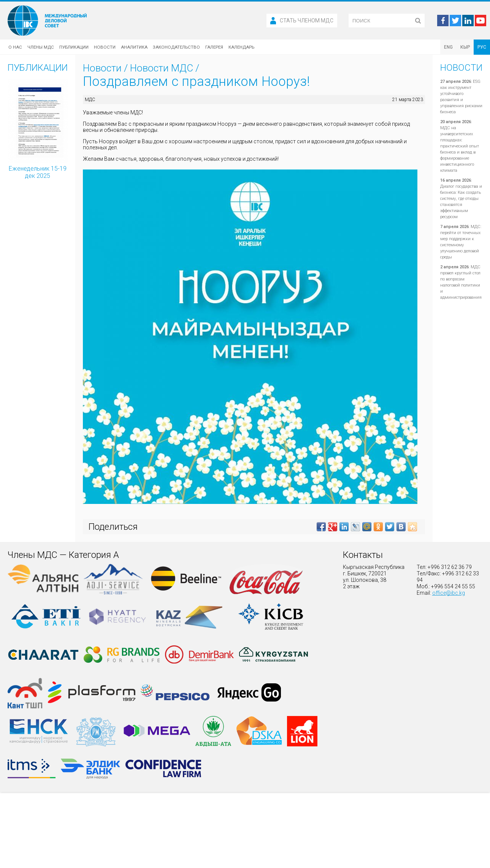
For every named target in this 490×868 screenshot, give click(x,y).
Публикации (74, 47)
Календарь (241, 47)
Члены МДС (41, 47)
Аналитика (134, 47)
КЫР (465, 47)
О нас (15, 47)
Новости (105, 47)
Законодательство (176, 47)
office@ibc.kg (449, 593)
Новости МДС (162, 68)
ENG (448, 47)
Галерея (214, 47)
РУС (482, 47)
